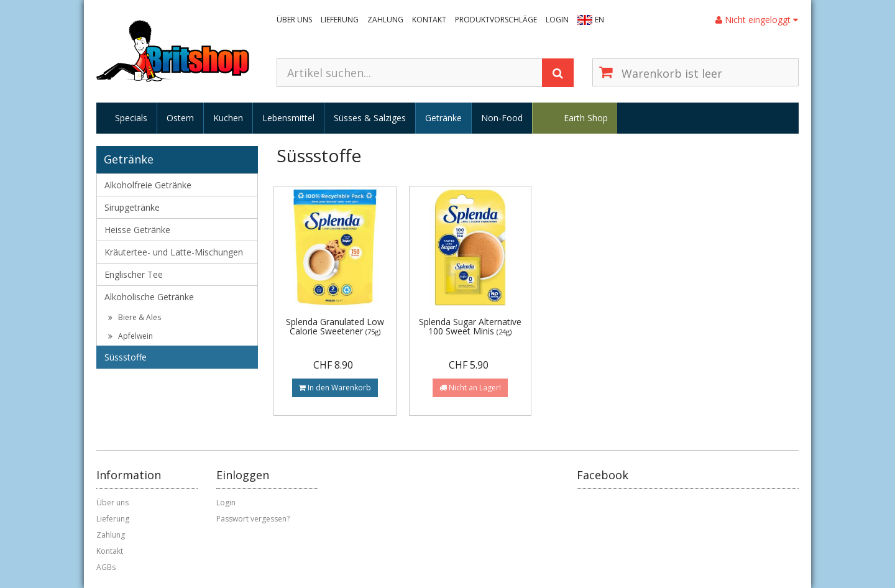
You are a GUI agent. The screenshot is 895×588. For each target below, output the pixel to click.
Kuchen (228, 118)
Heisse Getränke (137, 230)
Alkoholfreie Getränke (148, 185)
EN (599, 20)
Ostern (180, 118)
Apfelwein (131, 336)
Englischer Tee (134, 274)
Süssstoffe (126, 357)
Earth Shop (586, 118)
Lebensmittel (288, 118)
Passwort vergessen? (253, 519)
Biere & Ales (135, 317)
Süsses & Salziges (370, 118)
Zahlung (385, 20)
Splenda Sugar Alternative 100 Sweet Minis (470, 326)
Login (557, 20)
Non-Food (502, 118)
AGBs (106, 567)
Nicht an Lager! (470, 388)
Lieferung (340, 20)
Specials (131, 118)
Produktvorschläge (496, 20)
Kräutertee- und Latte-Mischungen (174, 252)
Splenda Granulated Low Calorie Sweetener (335, 326)
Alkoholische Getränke (149, 297)
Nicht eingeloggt (757, 20)
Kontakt (429, 20)
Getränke (443, 118)
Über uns (294, 20)
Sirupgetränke (132, 207)
